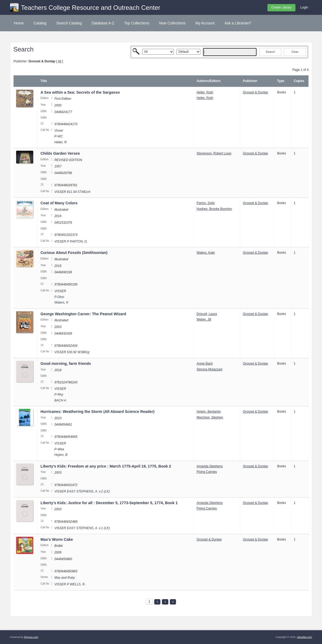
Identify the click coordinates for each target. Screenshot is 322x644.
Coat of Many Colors (59, 203)
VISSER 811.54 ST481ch (72, 192)
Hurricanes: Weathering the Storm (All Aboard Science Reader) (98, 412)
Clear (295, 52)
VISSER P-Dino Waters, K (61, 297)
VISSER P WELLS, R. (70, 584)
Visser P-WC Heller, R (60, 136)
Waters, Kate (206, 253)
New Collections (172, 23)
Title (44, 81)
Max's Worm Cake (57, 539)
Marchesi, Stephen (210, 417)
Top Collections (137, 23)
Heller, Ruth (205, 92)
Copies (299, 81)
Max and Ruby (65, 578)
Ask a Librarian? (238, 23)
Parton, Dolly (206, 203)
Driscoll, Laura (207, 314)
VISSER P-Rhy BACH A (60, 394)
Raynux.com (31, 637)
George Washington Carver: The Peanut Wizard (83, 314)
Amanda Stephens (210, 466)
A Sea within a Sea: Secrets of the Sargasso (80, 92)
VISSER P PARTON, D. (71, 241)
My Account (205, 23)
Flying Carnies (207, 472)
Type (281, 81)
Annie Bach (205, 364)
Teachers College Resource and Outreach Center (91, 8)
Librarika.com (305, 637)
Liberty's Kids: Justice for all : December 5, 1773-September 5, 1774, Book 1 (109, 503)
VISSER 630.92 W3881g (72, 352)
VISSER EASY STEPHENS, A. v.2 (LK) (82, 491)
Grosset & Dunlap (255, 92)
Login (304, 7)
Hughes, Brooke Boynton (214, 209)
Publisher (250, 81)
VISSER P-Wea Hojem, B (61, 449)
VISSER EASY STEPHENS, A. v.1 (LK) (82, 528)
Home (19, 23)
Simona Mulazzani (210, 369)
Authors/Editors (209, 81)
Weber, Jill (204, 319)
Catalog (40, 23)
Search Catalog (69, 23)
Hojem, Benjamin (209, 412)
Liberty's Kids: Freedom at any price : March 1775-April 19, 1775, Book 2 (106, 466)
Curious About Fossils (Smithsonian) (74, 253)
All (59, 61)
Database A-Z (103, 23)
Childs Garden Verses (60, 153)
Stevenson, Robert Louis (214, 153)
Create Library (281, 7)
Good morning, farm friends (66, 364)
